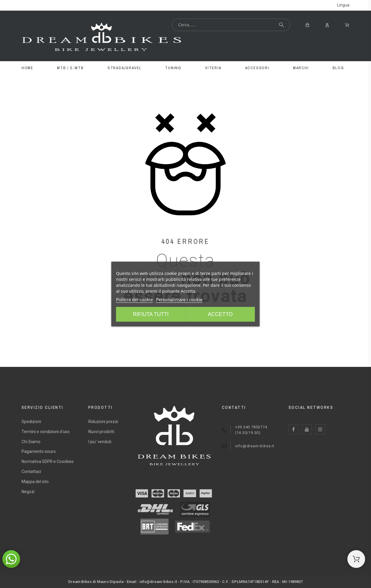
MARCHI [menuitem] (301, 68)
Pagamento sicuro (39, 451)
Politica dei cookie (134, 299)
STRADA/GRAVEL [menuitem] (125, 68)
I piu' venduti (100, 442)
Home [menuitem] (27, 68)
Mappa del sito (35, 482)
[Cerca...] (231, 25)
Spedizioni (31, 422)
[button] (11, 559)
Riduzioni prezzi (103, 422)
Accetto (221, 314)
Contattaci (31, 472)
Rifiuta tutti (150, 314)
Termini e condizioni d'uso (46, 432)
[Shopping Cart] (356, 559)
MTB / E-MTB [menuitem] (70, 68)
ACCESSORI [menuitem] (257, 68)
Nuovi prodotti (101, 432)
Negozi (28, 492)
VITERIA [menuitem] (213, 68)
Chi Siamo (31, 442)
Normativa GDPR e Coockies (48, 461)
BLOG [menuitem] (338, 68)
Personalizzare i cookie (179, 299)
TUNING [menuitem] (173, 68)
